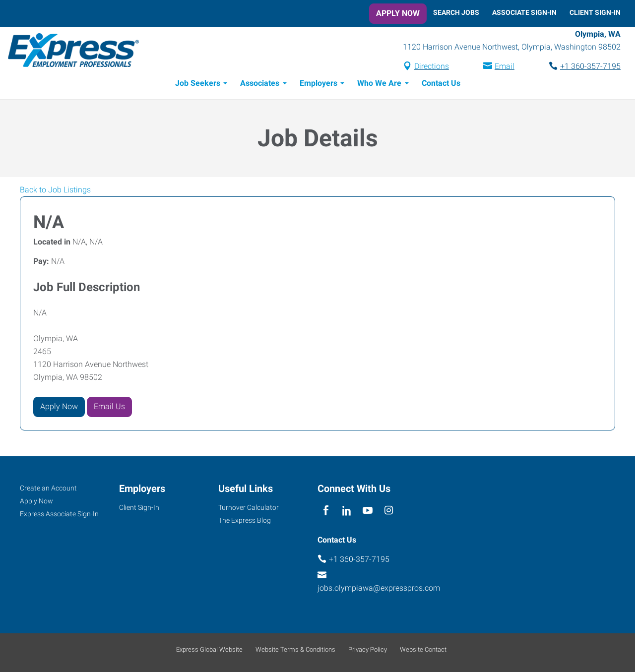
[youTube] (368, 511)
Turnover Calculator (249, 507)
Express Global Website (209, 649)
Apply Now (398, 13)
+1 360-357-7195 (590, 66)
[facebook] (326, 511)
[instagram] (389, 511)
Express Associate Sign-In (59, 514)
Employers (318, 83)
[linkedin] (347, 511)
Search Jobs (456, 12)
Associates (260, 83)
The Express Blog (245, 520)
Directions (432, 66)
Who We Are (379, 83)
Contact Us (441, 83)
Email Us (109, 406)
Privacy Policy (368, 649)
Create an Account (48, 488)
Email (505, 66)
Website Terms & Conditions (295, 649)
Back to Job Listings (55, 190)
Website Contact (423, 649)
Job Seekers (198, 83)
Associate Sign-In (524, 12)
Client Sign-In (595, 12)
